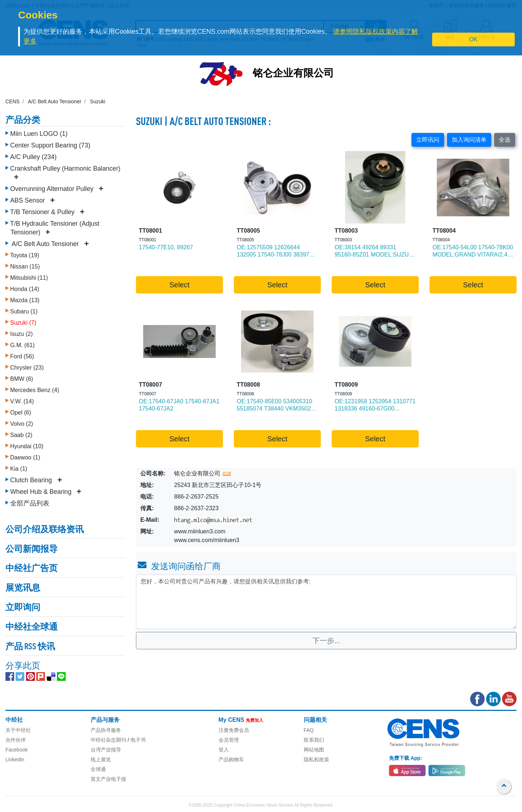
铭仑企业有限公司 (293, 74)
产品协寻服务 (106, 730)
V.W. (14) (22, 401)
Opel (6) (21, 413)
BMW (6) (22, 379)
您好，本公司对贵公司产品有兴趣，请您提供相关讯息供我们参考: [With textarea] (326, 602)
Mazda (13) (25, 300)
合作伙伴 (16, 740)
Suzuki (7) (23, 323)
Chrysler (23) (27, 368)
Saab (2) (21, 435)
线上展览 (101, 759)
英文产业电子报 (108, 779)
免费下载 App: (406, 758)
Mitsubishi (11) (29, 278)
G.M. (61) (22, 345)
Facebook (16, 750)
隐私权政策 (316, 759)
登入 (224, 750)
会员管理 (229, 740)
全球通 (98, 769)
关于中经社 (18, 730)
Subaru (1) (24, 311)
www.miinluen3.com (200, 531)
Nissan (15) (25, 266)
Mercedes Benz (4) (35, 390)
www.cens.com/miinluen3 (207, 540)
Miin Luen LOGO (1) (39, 134)
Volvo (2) (22, 424)
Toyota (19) (25, 255)
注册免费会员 (234, 730)
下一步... (326, 641)
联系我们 (314, 740)
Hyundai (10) (27, 446)
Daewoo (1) (25, 457)
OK (473, 39)
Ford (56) (22, 356)
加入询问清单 (469, 140)
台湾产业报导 (106, 750)
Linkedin (15, 759)
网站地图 (314, 750)
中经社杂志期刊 (108, 740)
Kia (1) (19, 469)
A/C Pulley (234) (33, 157)
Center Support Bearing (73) (50, 145)
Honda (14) (25, 289)
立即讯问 (428, 140)
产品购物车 (231, 759)
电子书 (138, 740)
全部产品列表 (30, 503)
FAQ (309, 730)
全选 (505, 140)
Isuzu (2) (21, 334)
